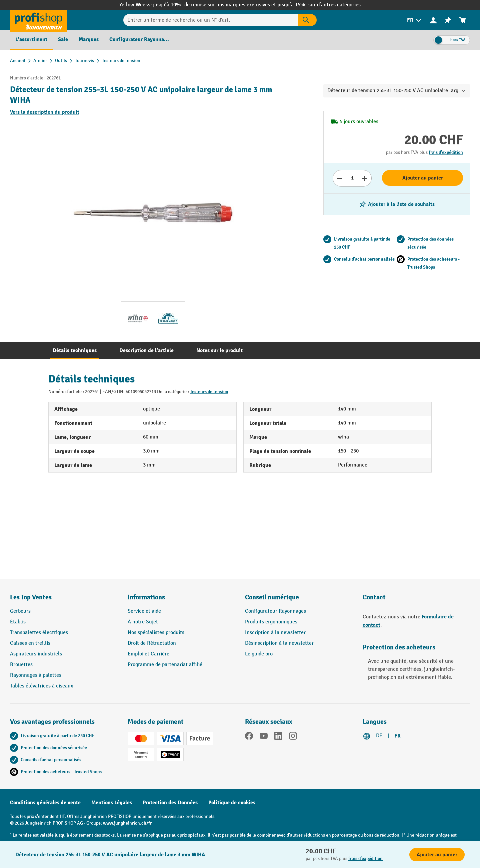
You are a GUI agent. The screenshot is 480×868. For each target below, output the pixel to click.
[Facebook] (249, 737)
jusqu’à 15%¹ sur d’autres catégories (319, 5)
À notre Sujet (143, 622)
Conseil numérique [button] (272, 597)
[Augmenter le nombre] (365, 178)
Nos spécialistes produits (156, 633)
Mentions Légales (112, 803)
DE (379, 736)
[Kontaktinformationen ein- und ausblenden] (17, 851)
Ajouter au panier (423, 178)
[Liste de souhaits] (448, 20)
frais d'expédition (446, 152)
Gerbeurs (20, 611)
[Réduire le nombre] (339, 178)
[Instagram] (293, 737)
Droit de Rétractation (152, 643)
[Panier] (463, 20)
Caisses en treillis (30, 643)
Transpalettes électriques (39, 633)
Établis (18, 622)
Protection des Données (170, 803)
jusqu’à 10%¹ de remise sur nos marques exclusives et (215, 5)
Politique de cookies (232, 803)
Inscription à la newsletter (275, 633)
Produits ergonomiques (271, 622)
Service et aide (144, 611)
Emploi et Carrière (148, 654)
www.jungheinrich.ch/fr (127, 823)
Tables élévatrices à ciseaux (41, 686)
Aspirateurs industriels (36, 654)
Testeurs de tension (209, 392)
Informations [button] (146, 597)
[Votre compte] (433, 20)
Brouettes (21, 665)
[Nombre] (352, 178)
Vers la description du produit (45, 112)
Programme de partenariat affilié (165, 665)
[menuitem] (415, 20)
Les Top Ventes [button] (31, 597)
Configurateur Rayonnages (275, 611)
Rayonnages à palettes (36, 675)
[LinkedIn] (278, 737)
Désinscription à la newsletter (279, 643)
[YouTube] (264, 737)
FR (397, 736)
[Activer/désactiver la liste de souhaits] (397, 204)
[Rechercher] (307, 20)
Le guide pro (259, 654)
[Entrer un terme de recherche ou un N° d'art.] (211, 20)
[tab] (75, 350)
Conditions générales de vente (45, 803)
